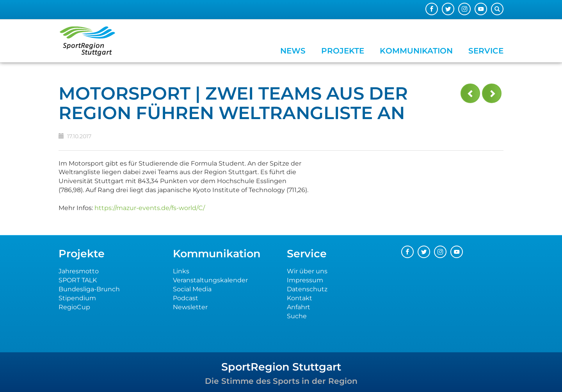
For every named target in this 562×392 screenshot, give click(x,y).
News (293, 51)
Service (486, 51)
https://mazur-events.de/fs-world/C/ (150, 208)
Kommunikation (416, 51)
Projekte (343, 51)
